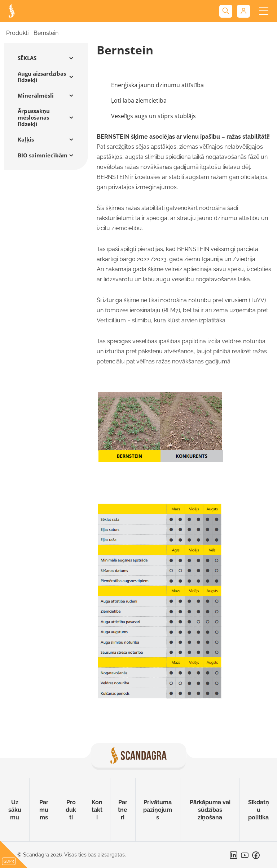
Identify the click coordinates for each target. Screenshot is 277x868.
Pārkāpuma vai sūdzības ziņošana (210, 810)
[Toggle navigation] (263, 11)
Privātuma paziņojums (158, 810)
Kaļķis (26, 139)
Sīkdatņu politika (259, 810)
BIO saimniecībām (43, 155)
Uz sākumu (15, 810)
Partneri (123, 810)
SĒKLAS (27, 58)
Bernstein (46, 33)
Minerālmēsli (36, 95)
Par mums (44, 810)
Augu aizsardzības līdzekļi (42, 77)
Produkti (17, 33)
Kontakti (97, 810)
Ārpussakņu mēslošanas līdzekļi (34, 117)
